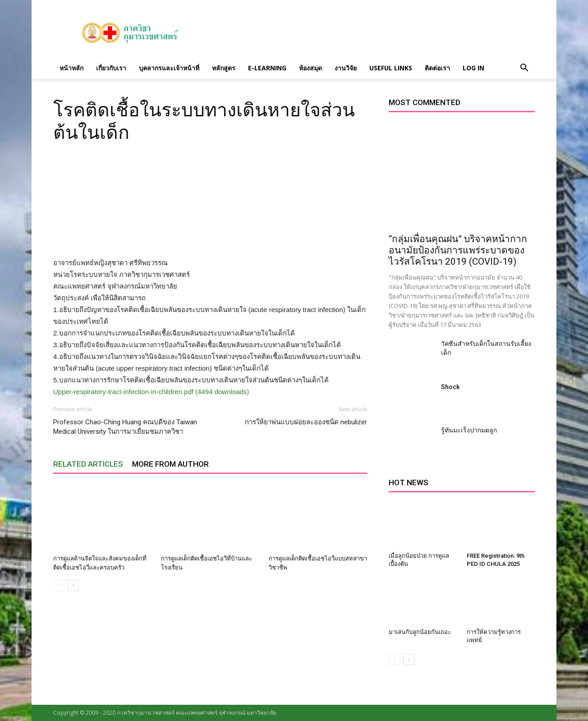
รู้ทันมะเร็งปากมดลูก (469, 430)
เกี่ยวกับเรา (111, 68)
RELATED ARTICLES (88, 464)
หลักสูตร (224, 68)
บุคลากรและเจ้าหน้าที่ (169, 68)
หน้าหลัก (71, 68)
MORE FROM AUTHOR (170, 464)
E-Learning (267, 68)
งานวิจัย (346, 68)
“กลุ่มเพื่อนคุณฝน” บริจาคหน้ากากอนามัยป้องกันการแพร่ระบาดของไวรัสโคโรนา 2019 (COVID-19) (458, 250)
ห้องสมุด (310, 68)
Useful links (391, 68)
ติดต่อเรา (437, 68)
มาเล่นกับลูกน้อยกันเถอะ (420, 632)
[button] (524, 68)
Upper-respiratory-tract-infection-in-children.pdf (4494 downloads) (151, 392)
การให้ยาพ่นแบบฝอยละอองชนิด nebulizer (306, 422)
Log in (473, 68)
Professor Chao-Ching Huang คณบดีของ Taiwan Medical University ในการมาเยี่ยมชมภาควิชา (125, 427)
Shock (450, 387)
